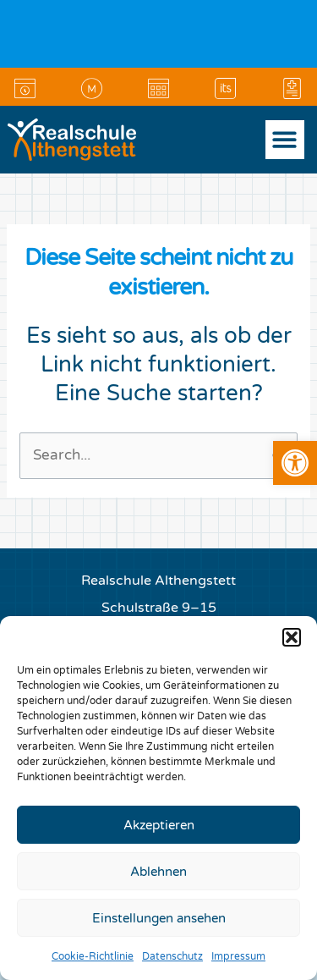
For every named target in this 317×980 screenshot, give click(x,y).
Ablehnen (158, 872)
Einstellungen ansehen (159, 918)
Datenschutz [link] (172, 956)
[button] (292, 637)
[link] (295, 463)
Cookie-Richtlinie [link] (93, 956)
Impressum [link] (238, 956)
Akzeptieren (159, 825)
